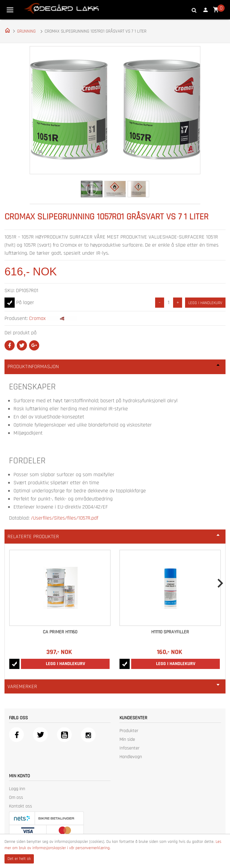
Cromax (37, 318)
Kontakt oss (21, 806)
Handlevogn (131, 757)
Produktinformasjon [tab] (114, 367)
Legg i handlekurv (205, 303)
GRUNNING (26, 31)
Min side (127, 739)
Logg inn (17, 789)
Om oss (16, 798)
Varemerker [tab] (114, 686)
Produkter (129, 731)
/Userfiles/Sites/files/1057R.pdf (65, 518)
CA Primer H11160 (60, 632)
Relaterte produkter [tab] (114, 537)
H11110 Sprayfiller (170, 632)
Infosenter (130, 748)
